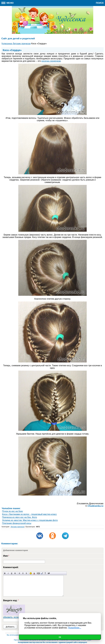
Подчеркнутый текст (12, 573)
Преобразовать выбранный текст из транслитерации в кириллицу (45, 573)
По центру (23, 573)
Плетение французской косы (17, 523)
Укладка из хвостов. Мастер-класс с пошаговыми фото (30, 520)
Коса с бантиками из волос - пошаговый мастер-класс (29, 514)
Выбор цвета (34, 573)
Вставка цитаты (42, 573)
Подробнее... (75, 628)
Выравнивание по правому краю (26, 573)
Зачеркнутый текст (15, 573)
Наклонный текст (8, 573)
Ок (60, 637)
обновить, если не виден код (18, 617)
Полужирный (5, 573)
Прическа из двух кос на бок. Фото (19, 517)
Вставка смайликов (31, 573)
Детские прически (17, 527)
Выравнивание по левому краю (19, 573)
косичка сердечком (51, 61)
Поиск (100, 3)
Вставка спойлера (49, 573)
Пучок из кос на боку (13, 511)
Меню (8, 3)
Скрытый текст (38, 573)
